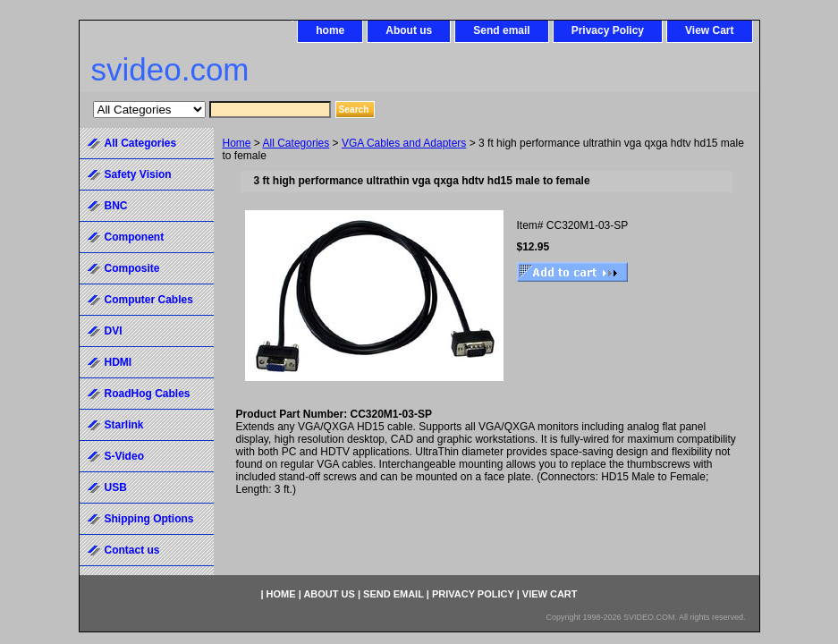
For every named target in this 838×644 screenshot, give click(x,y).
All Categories (296, 143)
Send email (501, 30)
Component (135, 237)
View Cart (709, 30)
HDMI (119, 362)
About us (409, 30)
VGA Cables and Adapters (404, 143)
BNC (116, 206)
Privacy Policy (608, 30)
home (330, 30)
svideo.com (170, 69)
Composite (132, 268)
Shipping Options (149, 519)
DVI (114, 331)
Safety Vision (138, 174)
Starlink (124, 425)
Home (237, 143)
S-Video (124, 456)
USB (116, 487)
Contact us (132, 550)
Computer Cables (149, 300)
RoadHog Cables (148, 394)
